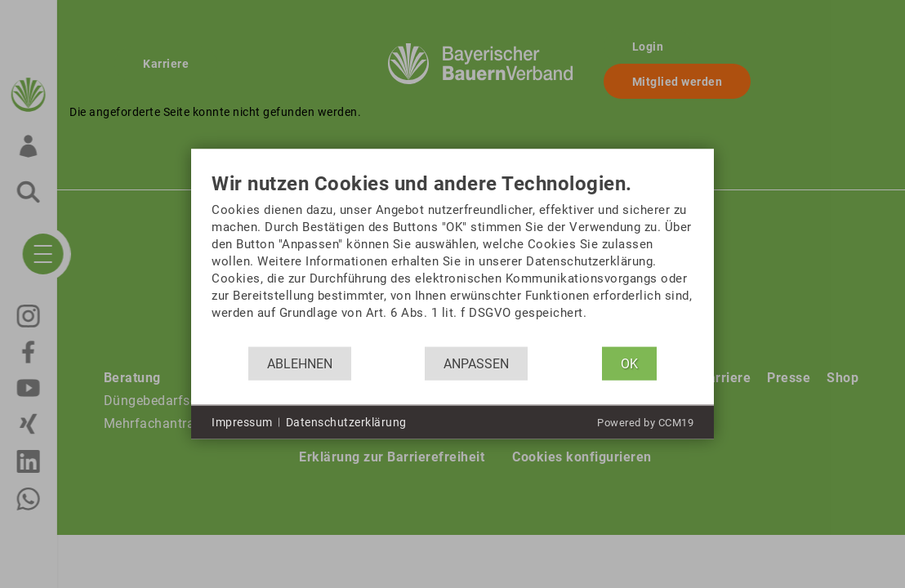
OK (629, 363)
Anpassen (476, 363)
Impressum (242, 421)
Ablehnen (300, 363)
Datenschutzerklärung (346, 421)
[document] (452, 260)
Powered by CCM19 (645, 423)
